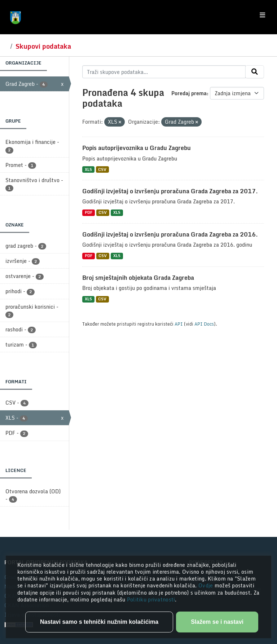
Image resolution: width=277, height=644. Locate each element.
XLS (88, 169)
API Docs (204, 324)
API (179, 324)
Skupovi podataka (43, 46)
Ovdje (206, 585)
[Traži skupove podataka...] (164, 72)
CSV (102, 169)
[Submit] (255, 72)
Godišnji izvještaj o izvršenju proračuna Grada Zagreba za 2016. (170, 234)
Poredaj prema (189, 93)
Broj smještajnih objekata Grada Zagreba (138, 278)
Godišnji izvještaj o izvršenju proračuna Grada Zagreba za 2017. (170, 191)
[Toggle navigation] (262, 15)
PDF (89, 213)
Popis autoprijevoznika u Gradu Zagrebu (137, 148)
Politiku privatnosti (151, 599)
